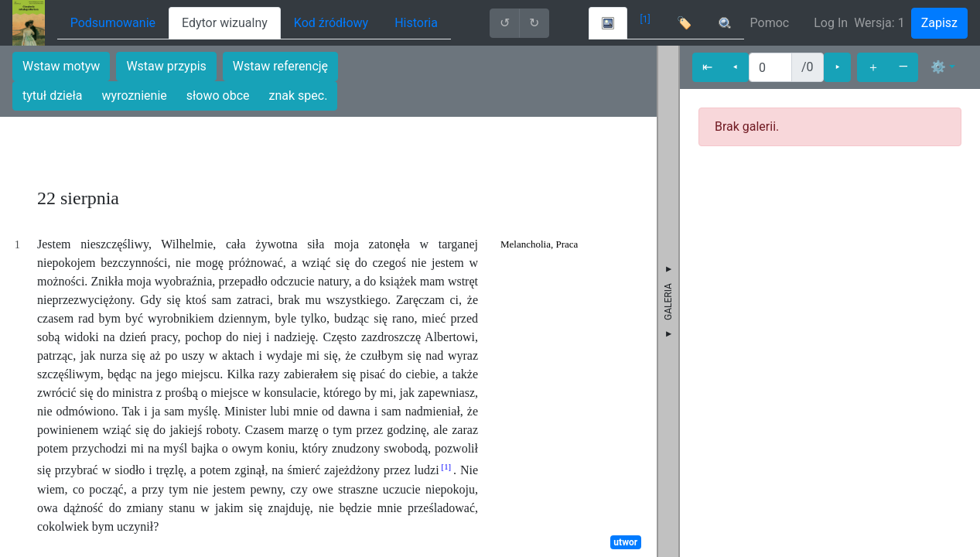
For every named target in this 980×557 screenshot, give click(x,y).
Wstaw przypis (166, 66)
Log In (831, 23)
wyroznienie (135, 96)
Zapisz (939, 23)
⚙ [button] (938, 67)
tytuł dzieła (53, 96)
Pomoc (770, 23)
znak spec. (299, 96)
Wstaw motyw (61, 66)
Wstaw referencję (280, 66)
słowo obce (218, 96)
